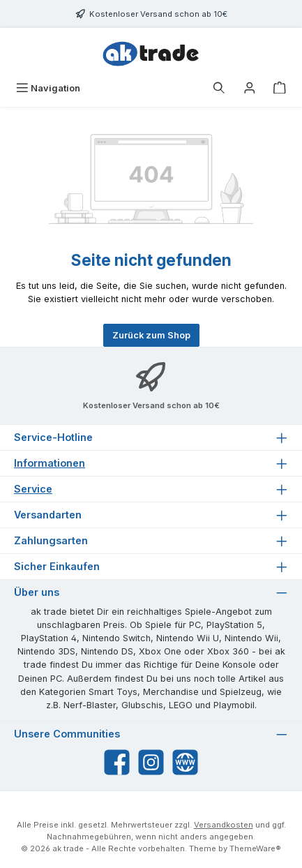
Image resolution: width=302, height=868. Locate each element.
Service (33, 489)
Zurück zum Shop (151, 335)
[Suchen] (219, 88)
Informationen (50, 463)
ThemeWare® (255, 848)
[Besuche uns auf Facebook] (117, 762)
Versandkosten (224, 825)
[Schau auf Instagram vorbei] (151, 762)
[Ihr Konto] (250, 88)
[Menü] (48, 88)
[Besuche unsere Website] (185, 762)
